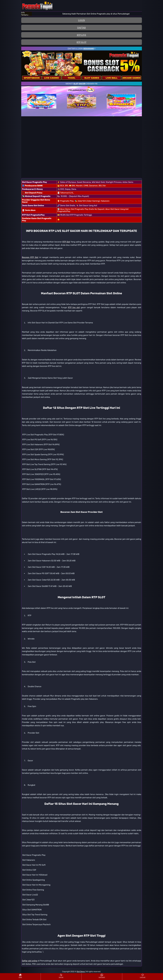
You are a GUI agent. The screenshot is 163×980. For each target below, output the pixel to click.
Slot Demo (81, 972)
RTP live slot (74, 307)
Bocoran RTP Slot (30, 257)
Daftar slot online (30, 961)
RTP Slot (66, 242)
